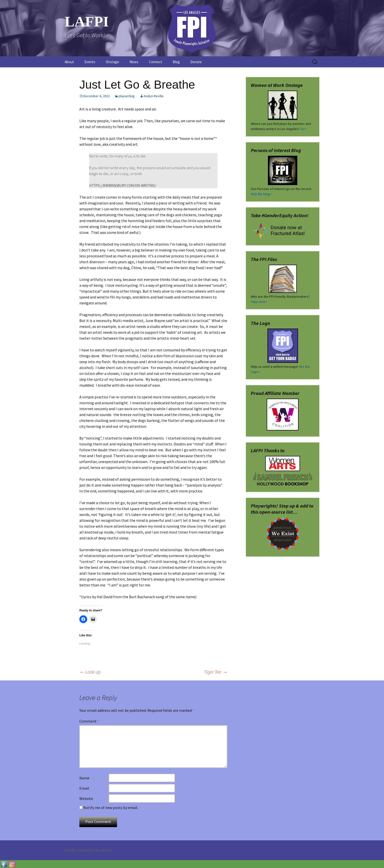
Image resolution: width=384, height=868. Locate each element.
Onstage (112, 62)
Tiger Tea (216, 672)
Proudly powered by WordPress (88, 850)
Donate (196, 62)
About (69, 62)
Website (86, 798)
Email (84, 788)
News (134, 62)
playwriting (127, 96)
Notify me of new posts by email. (111, 808)
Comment (89, 721)
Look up (90, 672)
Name (84, 778)
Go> (304, 129)
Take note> (259, 302)
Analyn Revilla (153, 96)
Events (90, 62)
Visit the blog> (261, 194)
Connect (156, 62)
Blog (176, 62)
